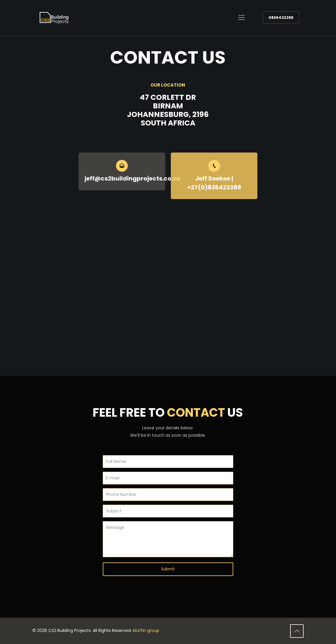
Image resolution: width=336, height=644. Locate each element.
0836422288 (281, 18)
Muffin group (146, 631)
